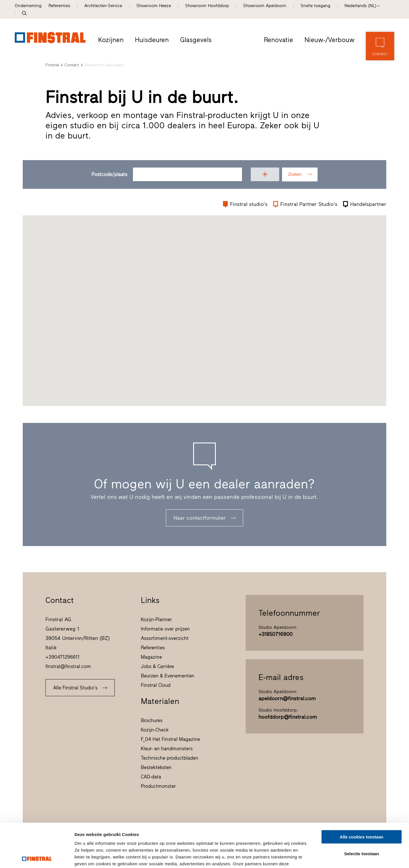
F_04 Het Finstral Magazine (170, 739)
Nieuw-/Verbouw (329, 40)
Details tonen (307, 857)
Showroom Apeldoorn (265, 6)
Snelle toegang (315, 6)
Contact (72, 65)
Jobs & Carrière (157, 666)
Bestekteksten (156, 767)
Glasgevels (196, 40)
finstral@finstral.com (68, 666)
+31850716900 (276, 634)
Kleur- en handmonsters (167, 749)
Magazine (151, 657)
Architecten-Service (103, 6)
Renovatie (278, 40)
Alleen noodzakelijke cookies (362, 826)
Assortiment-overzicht (165, 638)
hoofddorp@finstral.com (288, 717)
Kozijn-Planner (156, 619)
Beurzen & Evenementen (168, 676)
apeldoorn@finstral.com (287, 698)
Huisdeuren (152, 40)
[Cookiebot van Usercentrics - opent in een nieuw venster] (37, 857)
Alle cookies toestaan (361, 793)
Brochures (152, 720)
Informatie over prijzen (165, 629)
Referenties (59, 6)
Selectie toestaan (362, 810)
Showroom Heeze (154, 6)
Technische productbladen (170, 758)
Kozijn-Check (155, 730)
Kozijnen (111, 40)
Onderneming (28, 6)
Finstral (52, 65)
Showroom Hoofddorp (207, 6)
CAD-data (151, 777)
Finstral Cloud (156, 685)
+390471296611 (62, 657)
